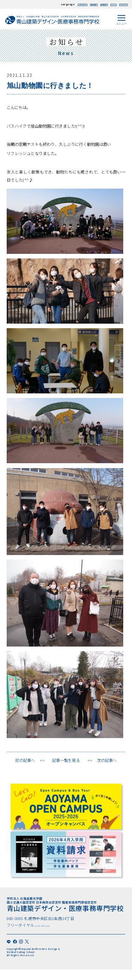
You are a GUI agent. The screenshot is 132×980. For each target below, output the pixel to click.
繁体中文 (84, 4)
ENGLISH (119, 4)
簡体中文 (65, 4)
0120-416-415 (52, 929)
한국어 (100, 4)
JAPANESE (45, 4)
